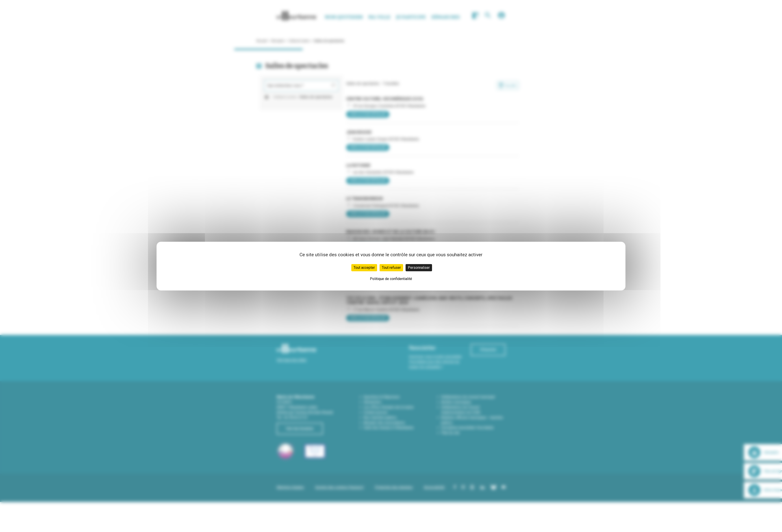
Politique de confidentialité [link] (391, 279)
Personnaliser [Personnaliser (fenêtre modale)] (419, 268)
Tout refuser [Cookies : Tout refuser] (391, 268)
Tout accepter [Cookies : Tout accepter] (364, 268)
